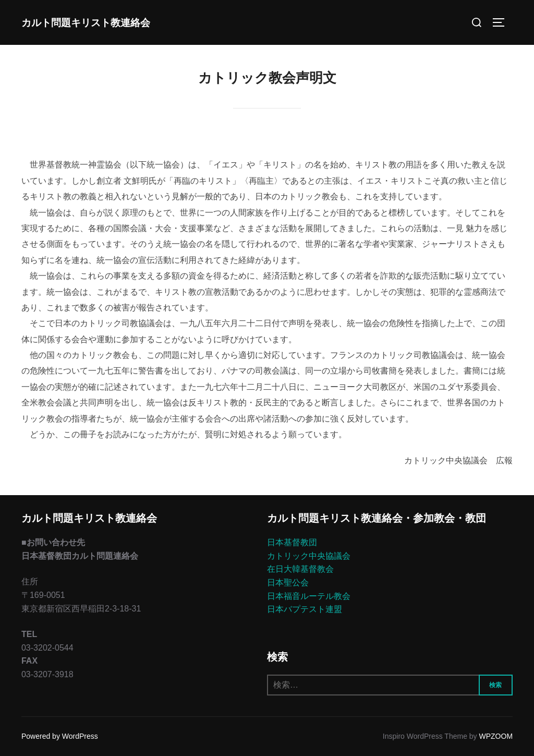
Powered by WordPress (60, 736)
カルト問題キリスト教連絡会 (86, 22)
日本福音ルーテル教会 (309, 596)
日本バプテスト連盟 (305, 609)
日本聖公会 (288, 583)
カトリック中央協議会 (309, 556)
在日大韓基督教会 (300, 569)
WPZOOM (496, 736)
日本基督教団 (292, 542)
